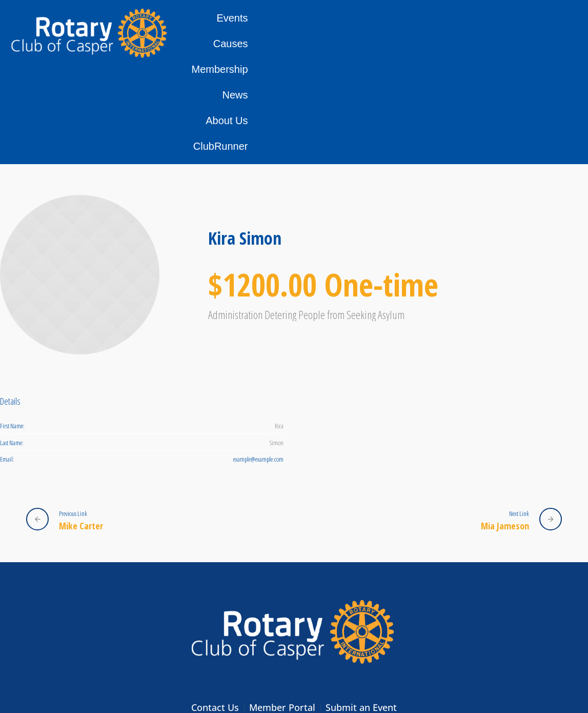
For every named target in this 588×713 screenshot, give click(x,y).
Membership (376, 33)
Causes (316, 33)
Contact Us (215, 609)
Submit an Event (361, 609)
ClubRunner (546, 33)
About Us (482, 33)
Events (267, 33)
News (433, 33)
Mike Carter (81, 427)
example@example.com (258, 361)
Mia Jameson (505, 427)
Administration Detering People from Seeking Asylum (306, 216)
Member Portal (282, 609)
